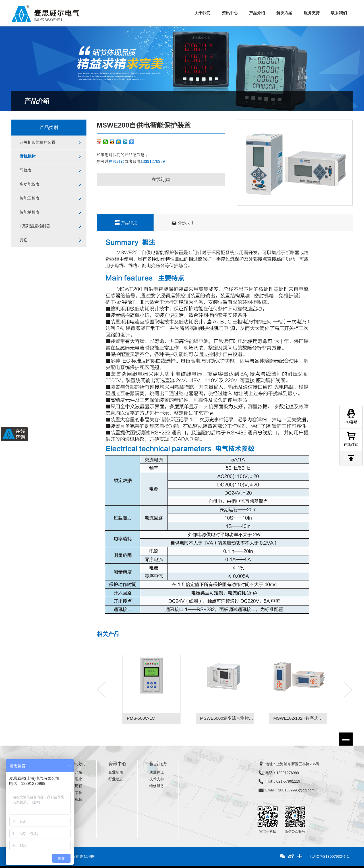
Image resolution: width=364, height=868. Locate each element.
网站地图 (87, 856)
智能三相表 (30, 198)
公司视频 (75, 800)
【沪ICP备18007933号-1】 (330, 856)
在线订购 (117, 161)
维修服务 (157, 786)
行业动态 (116, 779)
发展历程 (75, 786)
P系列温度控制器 (35, 226)
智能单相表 (30, 212)
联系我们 (339, 13)
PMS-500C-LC (141, 718)
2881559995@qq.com (296, 790)
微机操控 (28, 156)
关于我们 (202, 13)
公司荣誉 (75, 793)
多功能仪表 (30, 184)
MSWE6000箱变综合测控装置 (229, 718)
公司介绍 (75, 772)
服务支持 (312, 13)
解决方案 (284, 13)
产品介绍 (257, 13)
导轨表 (26, 170)
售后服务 (158, 764)
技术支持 (157, 779)
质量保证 (157, 772)
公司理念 (75, 779)
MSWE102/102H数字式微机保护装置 (309, 718)
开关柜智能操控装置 (38, 142)
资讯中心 (230, 13)
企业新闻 (116, 772)
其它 (24, 240)
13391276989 (153, 161)
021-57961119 (288, 781)
